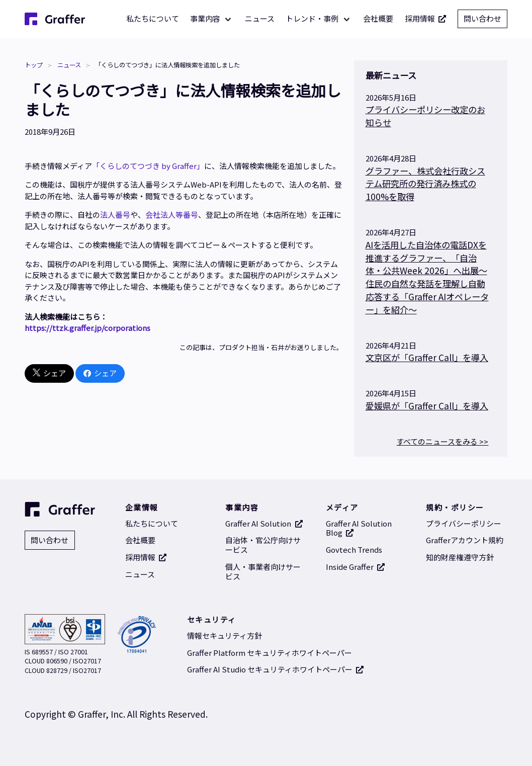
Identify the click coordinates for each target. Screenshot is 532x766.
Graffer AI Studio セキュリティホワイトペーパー (276, 669)
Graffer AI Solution (264, 523)
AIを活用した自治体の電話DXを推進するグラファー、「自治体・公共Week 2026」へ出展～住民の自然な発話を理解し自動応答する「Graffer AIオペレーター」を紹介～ (427, 277)
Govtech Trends (354, 549)
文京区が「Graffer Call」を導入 (427, 357)
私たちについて (153, 18)
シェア (49, 373)
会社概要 (378, 18)
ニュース (260, 18)
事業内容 (205, 18)
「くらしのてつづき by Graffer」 (148, 166)
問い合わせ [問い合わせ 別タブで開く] (482, 18)
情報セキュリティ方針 (225, 635)
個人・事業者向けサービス (263, 571)
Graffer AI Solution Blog (359, 528)
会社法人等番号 (172, 215)
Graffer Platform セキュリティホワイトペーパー (270, 653)
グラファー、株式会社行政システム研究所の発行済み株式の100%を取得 (425, 184)
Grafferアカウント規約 (465, 540)
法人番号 (115, 215)
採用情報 (426, 19)
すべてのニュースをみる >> (442, 441)
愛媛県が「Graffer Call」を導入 (427, 406)
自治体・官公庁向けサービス (263, 545)
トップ (34, 65)
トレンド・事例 (312, 18)
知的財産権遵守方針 (460, 557)
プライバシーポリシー (464, 523)
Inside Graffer (356, 567)
